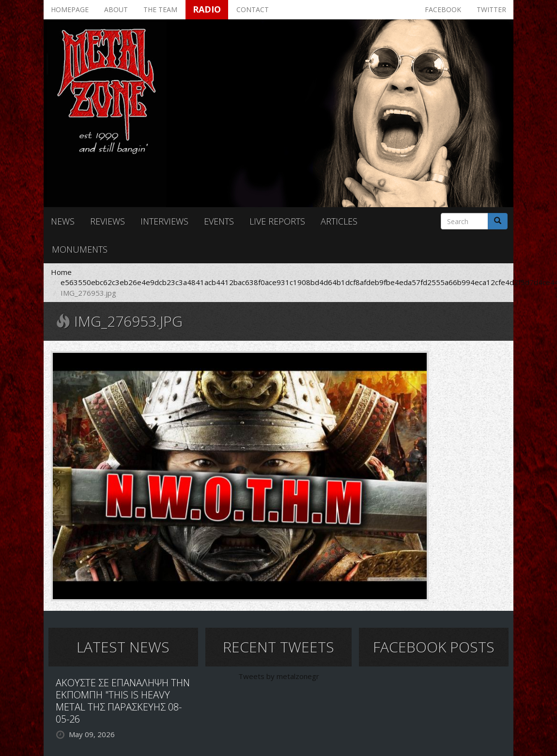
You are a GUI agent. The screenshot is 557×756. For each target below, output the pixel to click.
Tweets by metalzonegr (279, 676)
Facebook (443, 9)
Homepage (70, 9)
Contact (253, 9)
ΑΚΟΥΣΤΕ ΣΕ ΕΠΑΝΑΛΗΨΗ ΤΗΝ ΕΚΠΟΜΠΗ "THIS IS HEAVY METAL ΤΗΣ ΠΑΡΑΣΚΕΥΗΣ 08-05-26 (123, 701)
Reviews (108, 221)
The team (160, 9)
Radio (207, 9)
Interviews (164, 221)
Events (219, 221)
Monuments (80, 249)
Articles (339, 221)
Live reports (277, 221)
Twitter (491, 9)
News (63, 221)
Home (61, 272)
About (116, 9)
